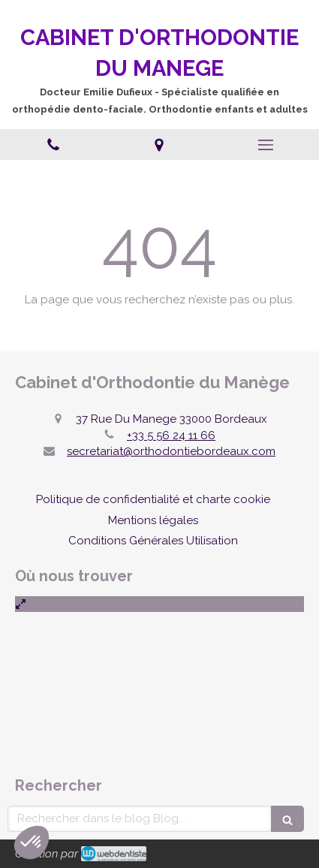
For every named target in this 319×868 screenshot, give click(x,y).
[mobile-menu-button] (266, 145)
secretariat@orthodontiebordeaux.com (171, 451)
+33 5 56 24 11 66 (171, 436)
